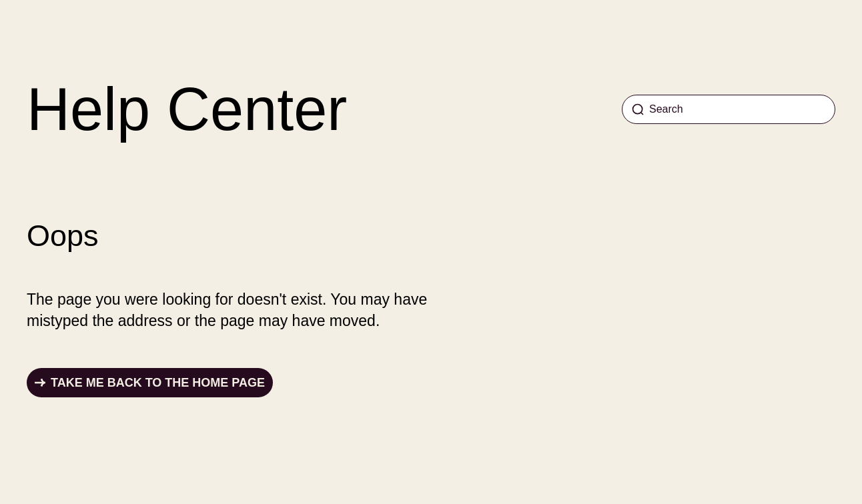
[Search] (729, 109)
